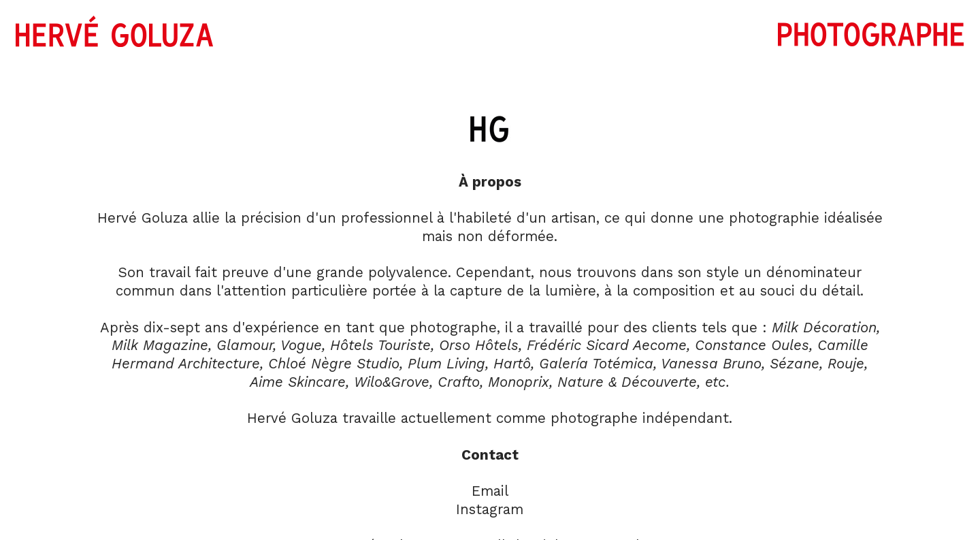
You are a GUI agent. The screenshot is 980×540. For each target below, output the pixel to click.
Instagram (490, 509)
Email (490, 491)
